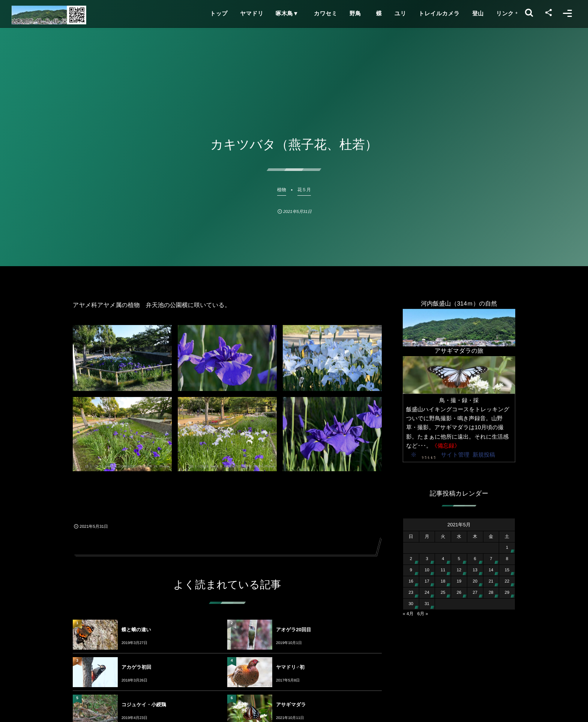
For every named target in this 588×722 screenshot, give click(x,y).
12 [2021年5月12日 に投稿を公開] (459, 570)
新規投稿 (484, 455)
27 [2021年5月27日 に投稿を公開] (475, 593)
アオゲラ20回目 (294, 630)
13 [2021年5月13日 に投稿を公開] (475, 570)
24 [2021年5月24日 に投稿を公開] (427, 593)
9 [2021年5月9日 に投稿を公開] (411, 570)
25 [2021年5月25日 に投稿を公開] (443, 593)
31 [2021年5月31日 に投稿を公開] (427, 604)
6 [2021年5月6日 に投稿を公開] (475, 559)
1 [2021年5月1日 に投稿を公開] (507, 548)
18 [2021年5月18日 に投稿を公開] (443, 581)
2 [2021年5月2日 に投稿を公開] (411, 559)
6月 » (423, 614)
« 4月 (408, 614)
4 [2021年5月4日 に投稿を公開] (443, 559)
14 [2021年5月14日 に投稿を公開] (491, 570)
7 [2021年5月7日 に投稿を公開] (491, 559)
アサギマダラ (291, 705)
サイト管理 (455, 455)
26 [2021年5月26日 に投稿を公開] (459, 593)
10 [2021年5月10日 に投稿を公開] (427, 570)
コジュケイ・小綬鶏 (144, 705)
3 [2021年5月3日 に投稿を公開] (427, 559)
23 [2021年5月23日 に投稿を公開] (411, 593)
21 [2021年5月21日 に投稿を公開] (491, 581)
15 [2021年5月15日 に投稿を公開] (507, 570)
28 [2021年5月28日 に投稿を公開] (491, 593)
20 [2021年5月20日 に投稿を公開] (475, 581)
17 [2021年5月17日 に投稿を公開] (427, 581)
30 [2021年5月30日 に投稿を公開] (411, 604)
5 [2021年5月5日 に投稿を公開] (459, 559)
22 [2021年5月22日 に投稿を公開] (507, 581)
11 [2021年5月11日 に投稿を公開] (443, 570)
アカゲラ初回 (136, 667)
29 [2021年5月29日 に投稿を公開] (507, 593)
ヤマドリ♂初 (290, 667)
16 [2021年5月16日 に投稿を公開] (411, 581)
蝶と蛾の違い (136, 630)
